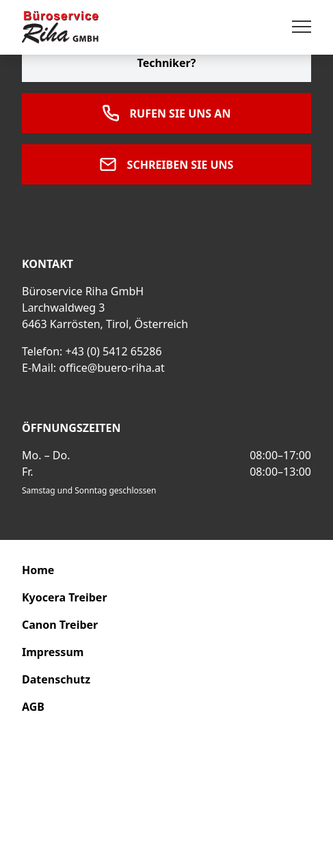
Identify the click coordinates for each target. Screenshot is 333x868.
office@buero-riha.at (111, 368)
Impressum (53, 652)
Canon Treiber (60, 625)
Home (38, 570)
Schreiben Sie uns (167, 164)
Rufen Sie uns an (167, 113)
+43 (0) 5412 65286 (113, 351)
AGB (33, 707)
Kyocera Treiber (65, 597)
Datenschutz (56, 679)
